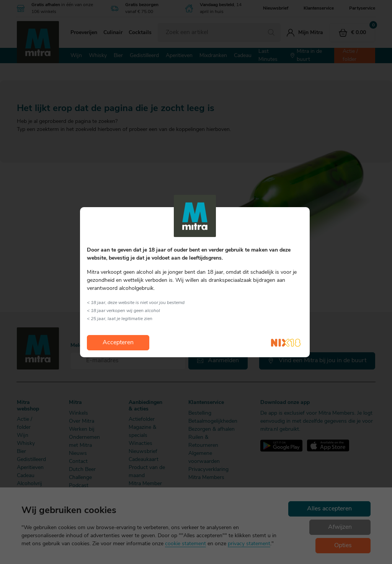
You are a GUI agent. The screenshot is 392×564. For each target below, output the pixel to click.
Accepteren (118, 343)
